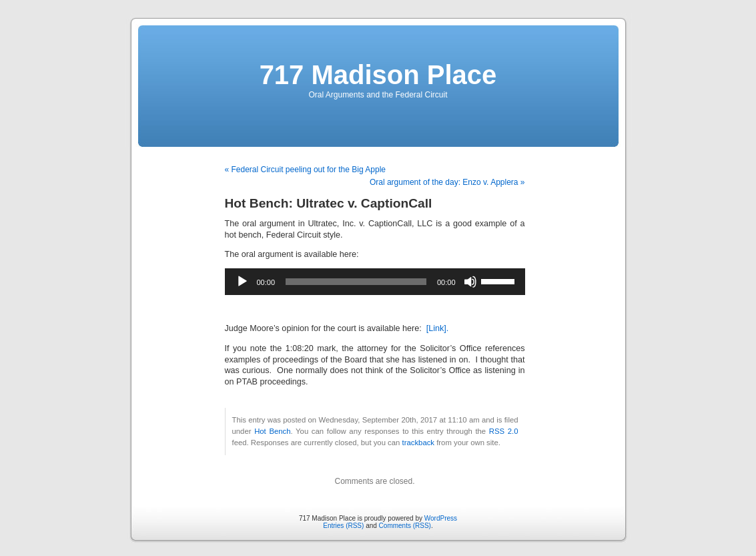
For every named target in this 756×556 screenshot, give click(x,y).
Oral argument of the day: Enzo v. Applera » (447, 182)
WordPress (441, 518)
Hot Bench (272, 431)
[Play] (242, 282)
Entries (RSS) (343, 526)
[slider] (356, 282)
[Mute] (470, 282)
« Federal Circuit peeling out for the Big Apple (305, 170)
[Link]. (438, 328)
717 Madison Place (378, 75)
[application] (375, 282)
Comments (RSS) (405, 526)
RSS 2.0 (504, 431)
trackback (418, 443)
